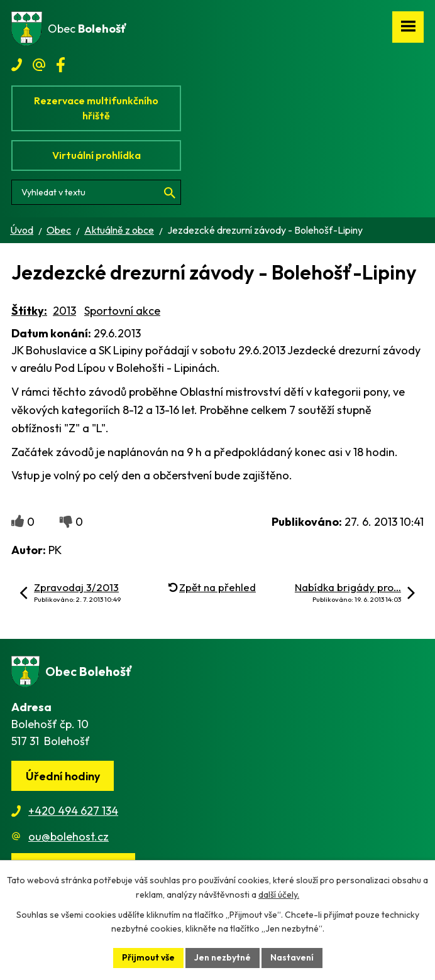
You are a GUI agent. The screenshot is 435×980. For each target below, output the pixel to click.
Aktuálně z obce (119, 230)
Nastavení (292, 957)
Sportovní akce (122, 311)
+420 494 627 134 (73, 811)
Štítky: (29, 311)
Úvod (22, 230)
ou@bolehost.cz (69, 836)
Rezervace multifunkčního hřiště (96, 108)
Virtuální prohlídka (96, 155)
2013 (64, 311)
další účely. (279, 895)
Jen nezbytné (223, 957)
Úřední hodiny (63, 776)
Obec (59, 230)
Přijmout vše (148, 957)
